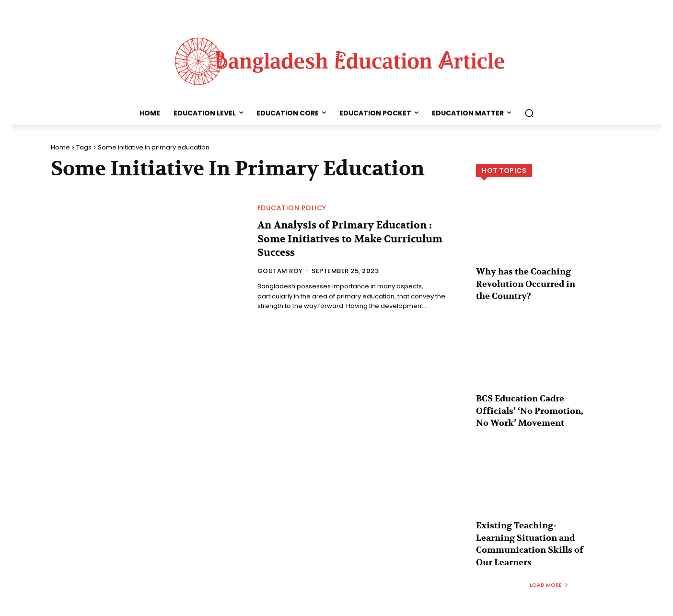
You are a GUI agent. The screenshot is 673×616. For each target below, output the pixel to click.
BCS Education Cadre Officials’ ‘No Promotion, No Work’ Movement (530, 404)
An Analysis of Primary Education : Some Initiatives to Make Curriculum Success (354, 239)
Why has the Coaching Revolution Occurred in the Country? (528, 282)
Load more (549, 569)
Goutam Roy (280, 271)
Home (60, 147)
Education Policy (292, 208)
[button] (529, 113)
